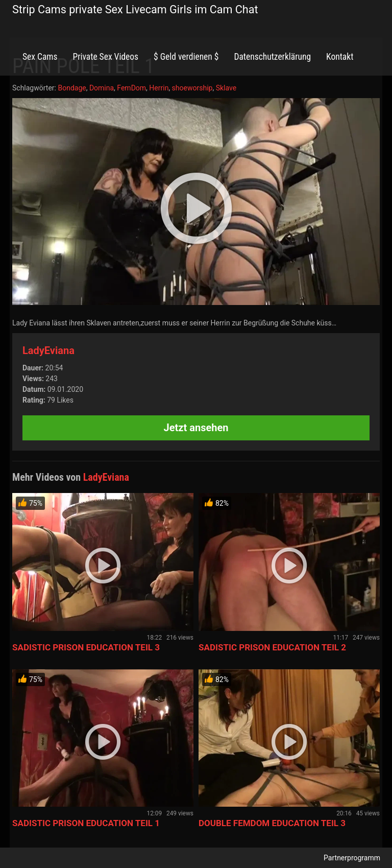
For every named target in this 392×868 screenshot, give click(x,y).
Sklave (226, 88)
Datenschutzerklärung (272, 57)
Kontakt (340, 57)
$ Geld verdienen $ (186, 57)
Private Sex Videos (105, 57)
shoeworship (192, 88)
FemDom (131, 88)
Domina (102, 88)
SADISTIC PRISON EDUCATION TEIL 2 (272, 647)
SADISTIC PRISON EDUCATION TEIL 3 (86, 647)
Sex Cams (40, 57)
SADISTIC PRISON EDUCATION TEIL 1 (86, 823)
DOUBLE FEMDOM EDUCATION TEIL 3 (272, 823)
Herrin (159, 88)
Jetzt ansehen (196, 428)
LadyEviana (48, 350)
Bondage (72, 88)
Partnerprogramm (352, 858)
